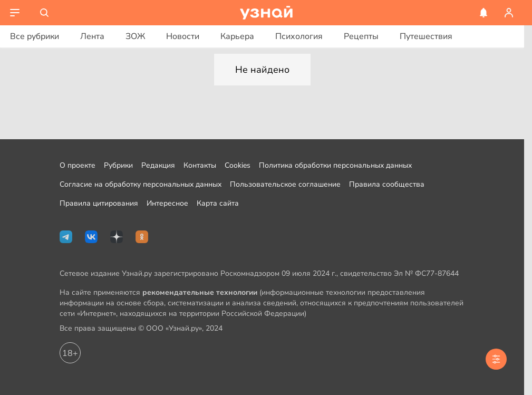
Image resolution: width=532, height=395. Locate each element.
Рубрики (118, 165)
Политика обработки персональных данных (335, 165)
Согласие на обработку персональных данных (141, 184)
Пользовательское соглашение (285, 184)
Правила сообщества (387, 184)
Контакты (200, 165)
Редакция (158, 165)
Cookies (238, 165)
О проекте (78, 165)
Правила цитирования (99, 203)
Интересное (167, 203)
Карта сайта (218, 203)
